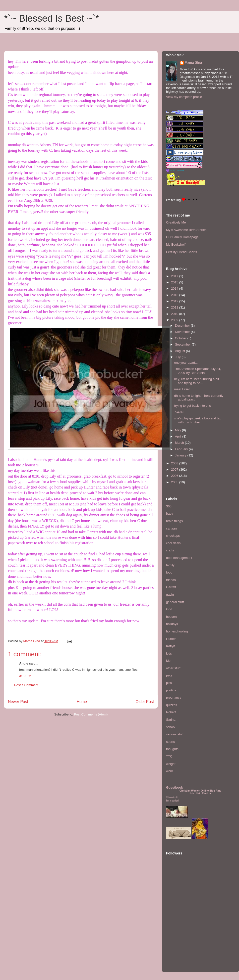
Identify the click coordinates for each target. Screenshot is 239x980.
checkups (173, 536)
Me (168, 661)
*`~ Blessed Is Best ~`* (52, 18)
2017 (175, 276)
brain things (174, 521)
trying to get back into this (192, 406)
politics (171, 690)
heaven (171, 617)
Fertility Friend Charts (181, 252)
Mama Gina (193, 63)
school (171, 727)
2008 (175, 463)
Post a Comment (26, 685)
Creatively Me (176, 222)
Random (207, 793)
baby (170, 513)
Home (82, 702)
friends (171, 580)
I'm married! (173, 801)
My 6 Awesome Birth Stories (186, 230)
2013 (175, 295)
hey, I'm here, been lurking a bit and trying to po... (196, 381)
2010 (175, 314)
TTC (169, 756)
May (179, 430)
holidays (172, 624)
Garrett (171, 587)
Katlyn (171, 646)
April (179, 436)
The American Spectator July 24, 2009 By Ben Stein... (197, 371)
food (169, 572)
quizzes (172, 705)
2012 (175, 301)
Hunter (171, 639)
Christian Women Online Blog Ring (200, 791)
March (180, 443)
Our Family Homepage (182, 237)
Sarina (171, 720)
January (181, 455)
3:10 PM (25, 676)
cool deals (173, 543)
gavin (170, 595)
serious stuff (175, 734)
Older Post (145, 702)
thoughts (172, 749)
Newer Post (18, 702)
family (170, 565)
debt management (179, 558)
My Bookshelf (176, 245)
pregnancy (174, 697)
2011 (175, 307)
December (183, 326)
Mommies (172, 797)
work (169, 771)
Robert (171, 712)
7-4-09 (179, 412)
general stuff (175, 602)
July (178, 357)
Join (192, 793)
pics (169, 683)
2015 (175, 282)
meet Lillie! (182, 389)
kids (169, 653)
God (169, 609)
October (181, 338)
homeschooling (177, 631)
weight (171, 764)
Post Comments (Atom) (91, 714)
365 (169, 506)
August (180, 351)
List (198, 793)
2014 (175, 289)
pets (169, 675)
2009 (175, 320)
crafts (170, 550)
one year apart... (186, 363)
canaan (171, 528)
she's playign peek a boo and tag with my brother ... (198, 420)
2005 (175, 482)
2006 (175, 476)
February (182, 449)
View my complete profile (184, 97)
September (183, 344)
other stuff (173, 668)
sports (170, 742)
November (183, 332)
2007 (175, 469)
